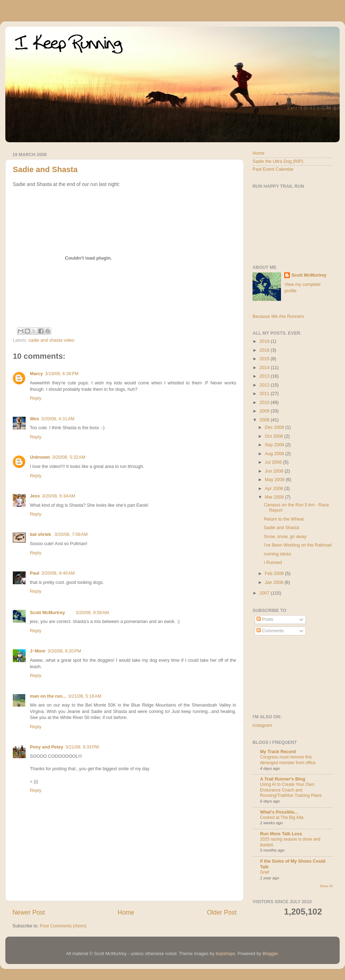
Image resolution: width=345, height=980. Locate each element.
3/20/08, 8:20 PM (64, 651)
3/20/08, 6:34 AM (59, 496)
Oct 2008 (275, 436)
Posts (265, 619)
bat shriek (41, 534)
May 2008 (275, 480)
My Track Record (278, 752)
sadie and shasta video (51, 340)
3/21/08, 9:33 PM (82, 747)
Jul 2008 (274, 462)
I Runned (273, 563)
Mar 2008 (275, 497)
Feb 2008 (275, 574)
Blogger (270, 954)
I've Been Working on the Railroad (298, 545)
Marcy (36, 374)
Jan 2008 (275, 582)
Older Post (222, 912)
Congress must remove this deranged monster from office (288, 760)
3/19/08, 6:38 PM (62, 374)
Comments (270, 631)
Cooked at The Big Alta (282, 817)
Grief (265, 872)
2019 (265, 341)
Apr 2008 (275, 489)
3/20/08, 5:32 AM (69, 457)
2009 (265, 411)
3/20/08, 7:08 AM (71, 534)
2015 (265, 359)
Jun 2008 (275, 471)
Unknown (40, 457)
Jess (35, 496)
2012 (265, 385)
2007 (265, 593)
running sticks (277, 554)
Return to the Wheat (284, 519)
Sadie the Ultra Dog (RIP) (278, 161)
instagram (262, 725)
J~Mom (38, 651)
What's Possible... (279, 812)
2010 (265, 403)
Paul (35, 573)
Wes (34, 419)
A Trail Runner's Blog (283, 779)
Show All (326, 886)
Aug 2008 (275, 454)
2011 (265, 394)
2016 (265, 350)
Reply (36, 398)
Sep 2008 (275, 445)
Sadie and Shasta (45, 169)
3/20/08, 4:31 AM (58, 419)
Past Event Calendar (273, 169)
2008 (265, 420)
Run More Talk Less (281, 834)
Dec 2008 (275, 427)
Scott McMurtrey (47, 613)
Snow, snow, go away (285, 537)
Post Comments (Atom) (63, 926)
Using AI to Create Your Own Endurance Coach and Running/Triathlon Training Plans (291, 790)
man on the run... (48, 696)
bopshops (225, 954)
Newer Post (29, 912)
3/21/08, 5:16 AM (84, 696)
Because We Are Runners (278, 316)
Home (126, 912)
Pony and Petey (47, 747)
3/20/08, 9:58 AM (92, 613)
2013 (265, 376)
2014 (265, 368)
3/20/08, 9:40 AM (58, 573)
